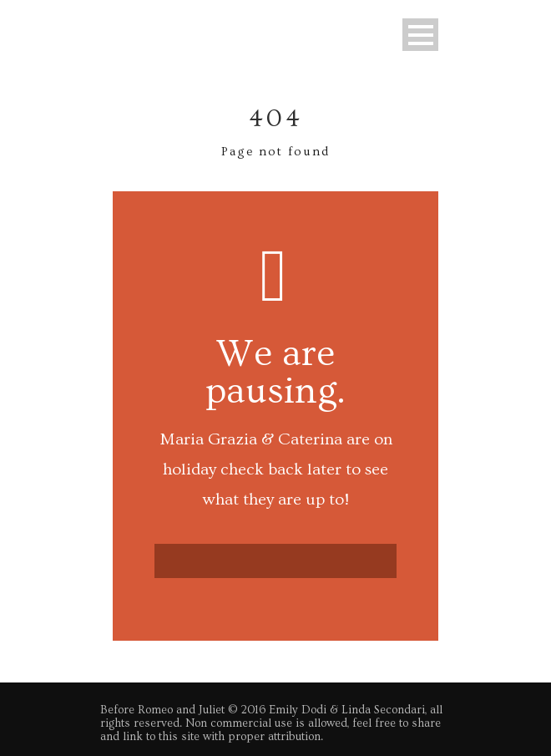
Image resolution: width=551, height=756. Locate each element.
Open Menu (420, 35)
